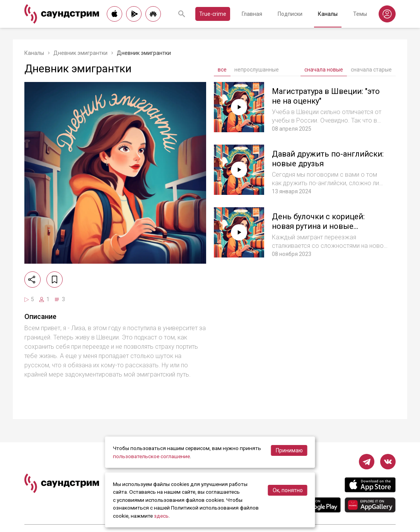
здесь (161, 516)
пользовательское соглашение (151, 456)
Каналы (328, 14)
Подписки (290, 14)
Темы (360, 14)
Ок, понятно (288, 490)
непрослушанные (257, 70)
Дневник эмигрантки (80, 53)
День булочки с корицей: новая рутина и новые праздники (318, 226)
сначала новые (324, 70)
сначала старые (371, 70)
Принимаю (289, 450)
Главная (252, 14)
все (222, 70)
